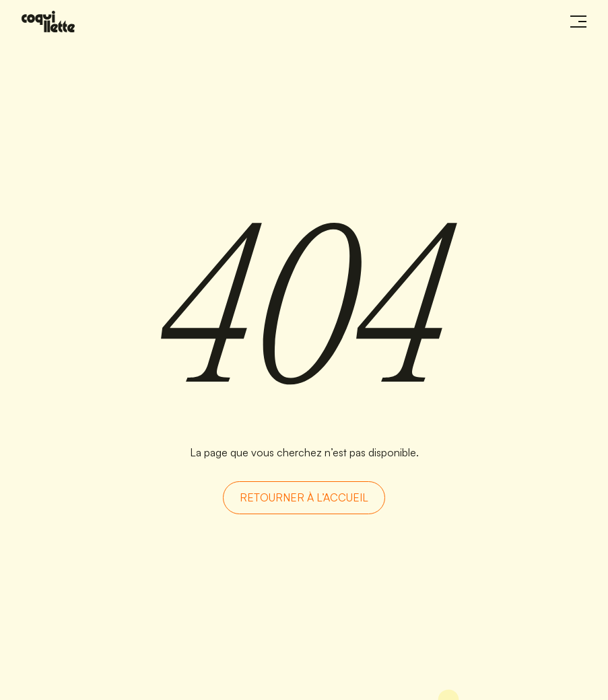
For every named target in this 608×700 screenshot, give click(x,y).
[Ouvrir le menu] (578, 22)
